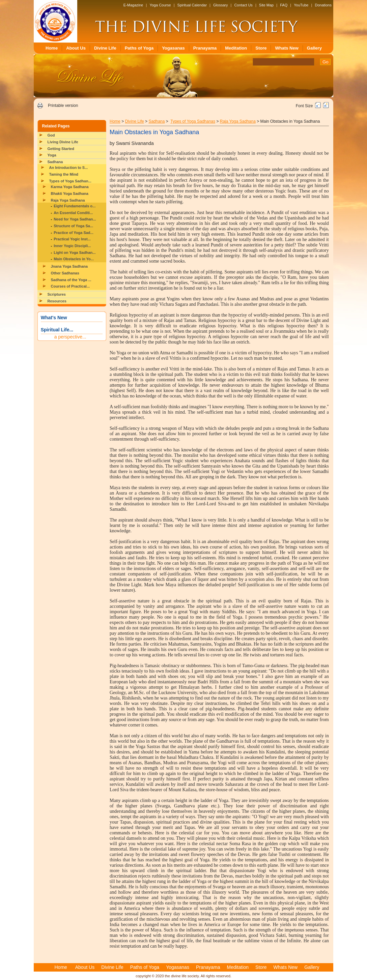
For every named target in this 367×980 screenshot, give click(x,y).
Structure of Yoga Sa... (73, 226)
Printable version (63, 106)
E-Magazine (133, 5)
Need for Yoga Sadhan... (75, 219)
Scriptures (57, 294)
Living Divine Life (63, 142)
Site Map (266, 5)
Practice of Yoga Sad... (74, 233)
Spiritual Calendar (192, 5)
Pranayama (205, 48)
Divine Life (105, 48)
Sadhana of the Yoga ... (71, 280)
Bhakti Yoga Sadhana (70, 194)
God (51, 135)
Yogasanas (173, 48)
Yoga (52, 155)
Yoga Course (160, 5)
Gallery (314, 48)
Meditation (236, 48)
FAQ (284, 5)
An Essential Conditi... (73, 213)
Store (261, 48)
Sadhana (55, 162)
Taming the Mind (64, 174)
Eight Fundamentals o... (75, 206)
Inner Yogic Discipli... (72, 246)
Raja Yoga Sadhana (68, 200)
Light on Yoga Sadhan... (75, 253)
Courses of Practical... (70, 286)
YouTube (301, 5)
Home (52, 48)
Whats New (287, 48)
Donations (323, 5)
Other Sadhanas (65, 273)
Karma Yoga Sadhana (70, 187)
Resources (57, 301)
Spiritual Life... (57, 330)
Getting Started (61, 149)
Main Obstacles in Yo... (74, 259)
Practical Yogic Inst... (72, 239)
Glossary (220, 5)
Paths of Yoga (139, 48)
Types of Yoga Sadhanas (193, 121)
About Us (76, 48)
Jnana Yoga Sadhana (69, 266)
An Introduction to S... (69, 168)
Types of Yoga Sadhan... (70, 181)
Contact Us (243, 5)
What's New (54, 318)
